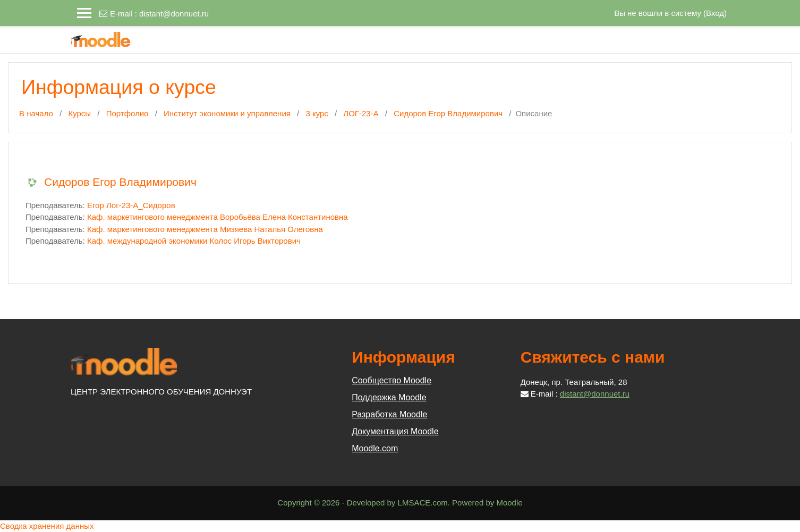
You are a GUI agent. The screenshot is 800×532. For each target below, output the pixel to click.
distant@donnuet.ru (174, 14)
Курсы (79, 113)
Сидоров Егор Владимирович (448, 113)
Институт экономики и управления (227, 113)
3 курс (317, 113)
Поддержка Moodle (389, 397)
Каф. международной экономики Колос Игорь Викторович (194, 241)
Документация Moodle (395, 431)
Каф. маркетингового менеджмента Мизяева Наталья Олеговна (205, 229)
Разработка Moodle (389, 414)
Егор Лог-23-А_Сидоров (131, 205)
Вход (715, 13)
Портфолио (127, 113)
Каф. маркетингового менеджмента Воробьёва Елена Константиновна (218, 217)
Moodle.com (375, 448)
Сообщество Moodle (392, 380)
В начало (36, 113)
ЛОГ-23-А (361, 113)
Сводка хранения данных (47, 526)
